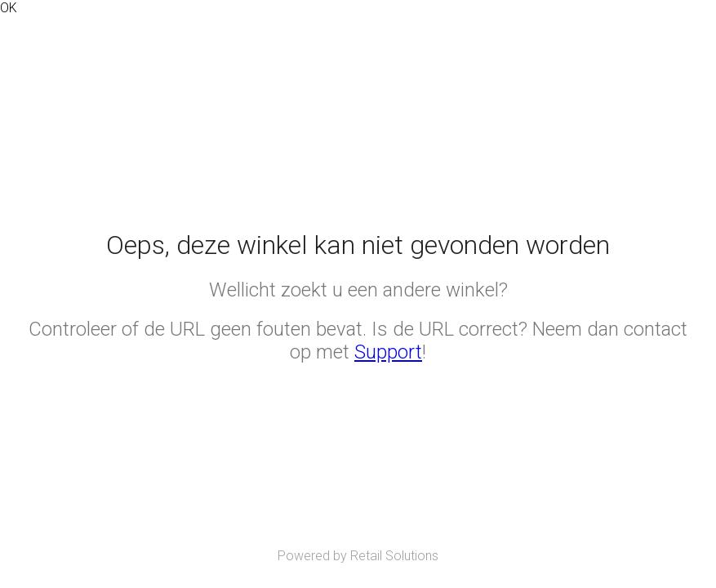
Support (388, 352)
